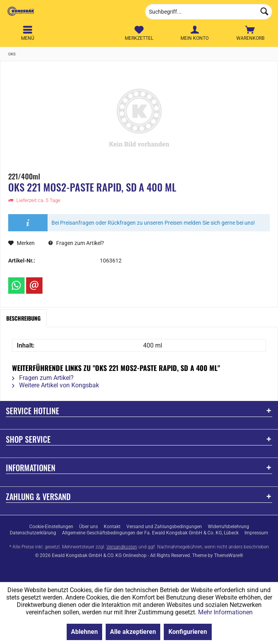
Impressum (256, 533)
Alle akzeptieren (133, 632)
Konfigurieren (188, 632)
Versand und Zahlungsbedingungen (164, 527)
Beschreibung (23, 318)
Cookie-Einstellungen (51, 527)
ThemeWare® (228, 555)
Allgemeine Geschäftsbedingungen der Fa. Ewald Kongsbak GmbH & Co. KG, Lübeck (150, 533)
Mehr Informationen (225, 612)
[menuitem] (250, 33)
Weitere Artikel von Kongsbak (56, 385)
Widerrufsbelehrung (228, 527)
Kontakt (112, 527)
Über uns (89, 527)
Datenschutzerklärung (33, 533)
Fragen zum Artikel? (76, 243)
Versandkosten (122, 547)
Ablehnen (84, 632)
